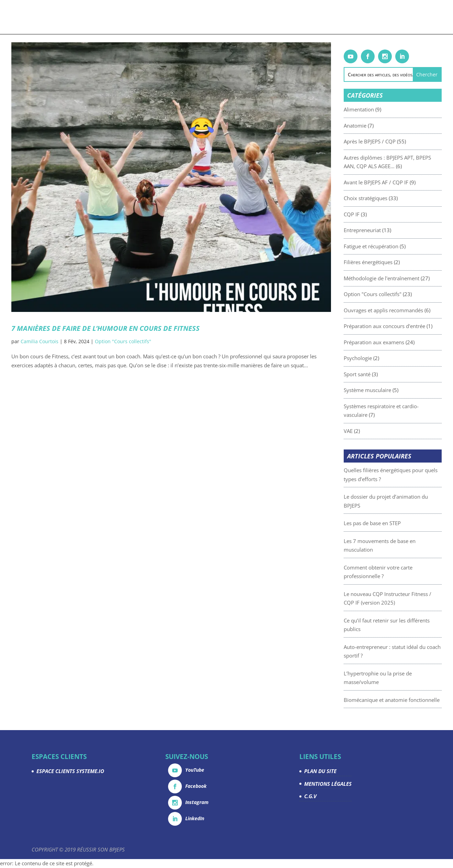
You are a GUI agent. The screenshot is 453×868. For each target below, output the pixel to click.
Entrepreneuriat (373, 230)
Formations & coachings (94, 18)
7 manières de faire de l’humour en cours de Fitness (106, 328)
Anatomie (365, 126)
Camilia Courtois (40, 341)
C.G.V (310, 796)
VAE (358, 431)
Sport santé (367, 374)
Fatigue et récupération (381, 246)
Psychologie (368, 358)
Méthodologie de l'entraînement (392, 278)
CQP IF (362, 214)
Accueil (47, 18)
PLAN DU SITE (320, 771)
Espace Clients (365, 18)
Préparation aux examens (384, 342)
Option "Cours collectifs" (123, 341)
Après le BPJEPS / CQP (380, 141)
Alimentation (369, 109)
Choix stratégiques (376, 198)
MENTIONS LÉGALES (328, 784)
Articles (195, 18)
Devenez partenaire (290, 18)
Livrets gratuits (159, 18)
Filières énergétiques (378, 262)
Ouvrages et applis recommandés (394, 310)
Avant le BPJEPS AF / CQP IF (386, 182)
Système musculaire (378, 390)
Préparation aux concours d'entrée (395, 326)
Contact (400, 18)
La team (331, 18)
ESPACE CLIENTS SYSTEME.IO (70, 771)
